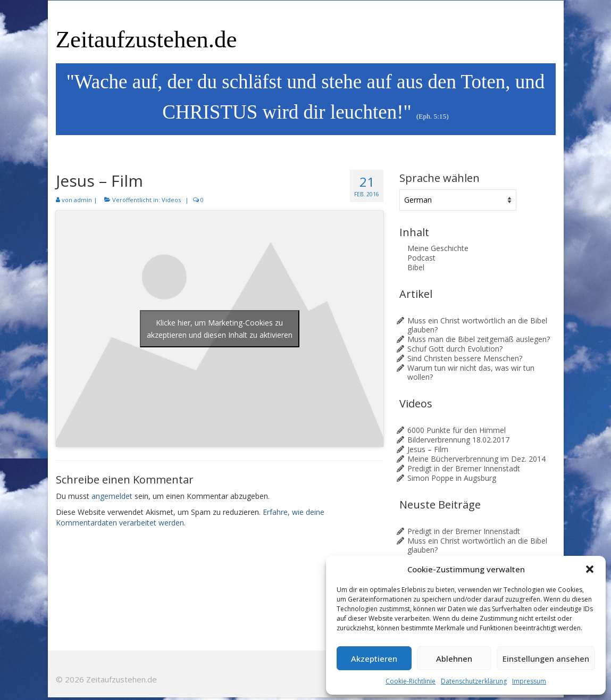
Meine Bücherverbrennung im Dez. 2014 (476, 459)
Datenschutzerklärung (474, 681)
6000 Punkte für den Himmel (457, 430)
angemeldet (112, 496)
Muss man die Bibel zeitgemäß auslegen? (479, 339)
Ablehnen (454, 659)
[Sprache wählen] (458, 200)
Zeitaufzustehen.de (147, 39)
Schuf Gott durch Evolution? (455, 349)
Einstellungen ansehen (546, 659)
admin (83, 200)
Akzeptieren (374, 659)
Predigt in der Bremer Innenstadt (464, 468)
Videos (171, 200)
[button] (590, 569)
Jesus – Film (428, 449)
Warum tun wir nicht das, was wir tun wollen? (471, 372)
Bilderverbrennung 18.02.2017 (458, 440)
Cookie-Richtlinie (411, 681)
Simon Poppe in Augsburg (452, 478)
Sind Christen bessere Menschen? (465, 358)
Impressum (529, 681)
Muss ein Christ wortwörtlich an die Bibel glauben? (477, 325)
